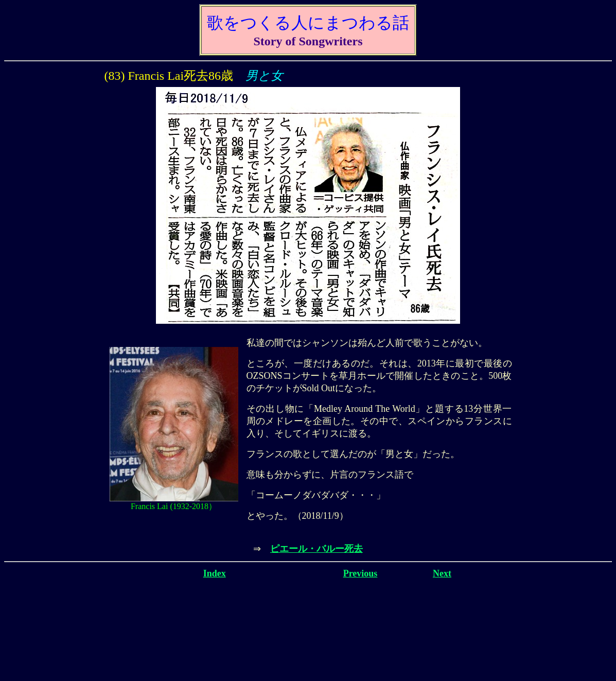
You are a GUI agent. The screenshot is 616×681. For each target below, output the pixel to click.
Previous (360, 573)
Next (442, 573)
